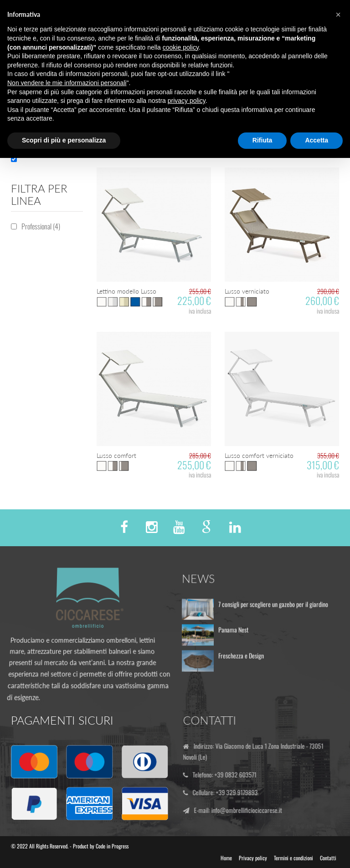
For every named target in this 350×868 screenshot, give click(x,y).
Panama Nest (233, 633)
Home (226, 858)
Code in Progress (112, 846)
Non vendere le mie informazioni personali (67, 83)
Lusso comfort (116, 455)
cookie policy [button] (181, 47)
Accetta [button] (317, 140)
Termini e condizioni (293, 858)
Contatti (328, 858)
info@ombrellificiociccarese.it (250, 810)
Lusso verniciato (247, 291)
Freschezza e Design (241, 659)
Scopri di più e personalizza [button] (64, 140)
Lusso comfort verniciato (259, 455)
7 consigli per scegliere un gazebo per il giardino (273, 607)
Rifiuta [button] (262, 140)
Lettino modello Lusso (126, 291)
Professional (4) (41, 226)
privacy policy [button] (187, 101)
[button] (338, 15)
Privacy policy (253, 858)
